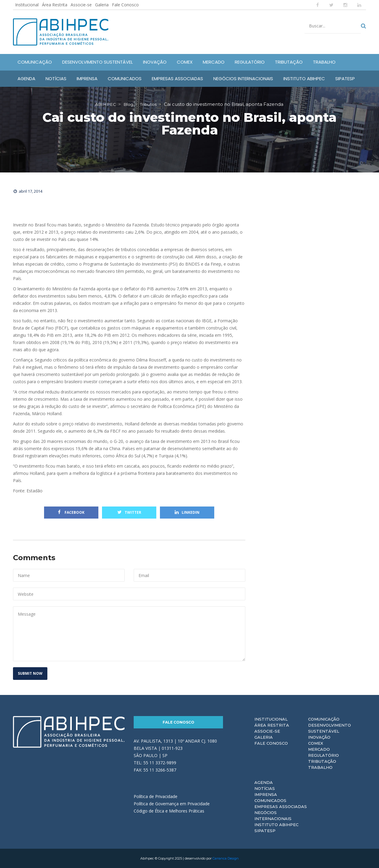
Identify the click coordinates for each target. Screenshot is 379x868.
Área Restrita (55, 5)
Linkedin (187, 512)
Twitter (129, 512)
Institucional (27, 5)
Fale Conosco (125, 5)
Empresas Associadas (281, 806)
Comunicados (270, 800)
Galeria (102, 5)
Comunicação (324, 719)
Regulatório (323, 755)
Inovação (319, 737)
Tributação (322, 761)
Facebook (71, 512)
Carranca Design (226, 858)
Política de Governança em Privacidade (172, 804)
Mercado (319, 749)
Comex (316, 743)
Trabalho (320, 767)
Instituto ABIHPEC (276, 825)
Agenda (264, 782)
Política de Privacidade (156, 796)
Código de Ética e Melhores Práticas (169, 811)
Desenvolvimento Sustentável (330, 728)
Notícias (265, 788)
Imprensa (266, 794)
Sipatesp (265, 831)
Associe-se (81, 5)
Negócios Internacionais (273, 816)
